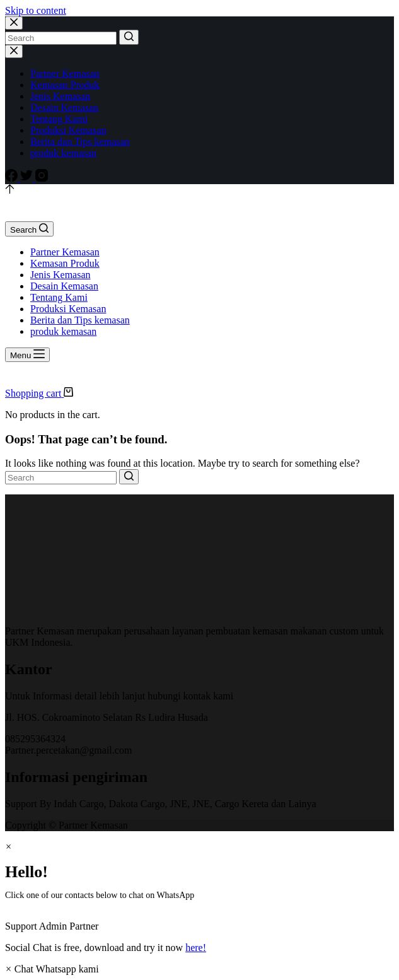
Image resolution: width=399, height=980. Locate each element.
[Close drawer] (14, 51)
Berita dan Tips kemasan (80, 142)
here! (196, 948)
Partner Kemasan (65, 73)
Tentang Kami (59, 119)
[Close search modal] (14, 23)
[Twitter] (28, 178)
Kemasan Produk (65, 85)
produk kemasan (63, 153)
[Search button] (129, 37)
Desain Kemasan (64, 108)
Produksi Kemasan (68, 130)
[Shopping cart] (39, 393)
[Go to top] (10, 190)
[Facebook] (13, 178)
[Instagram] (42, 178)
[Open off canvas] (27, 355)
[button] (199, 921)
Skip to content (36, 10)
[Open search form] (29, 229)
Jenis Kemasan (61, 96)
